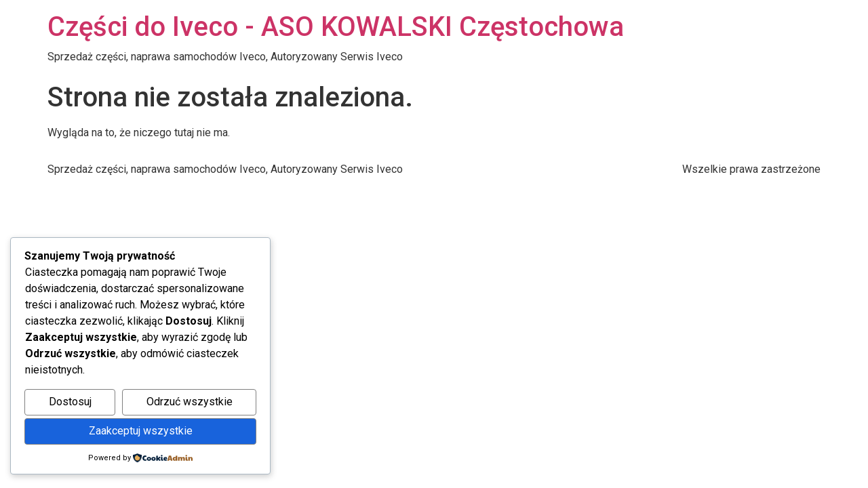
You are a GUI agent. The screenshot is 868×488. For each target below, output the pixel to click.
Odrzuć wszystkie (190, 402)
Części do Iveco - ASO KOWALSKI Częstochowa (336, 27)
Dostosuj (70, 402)
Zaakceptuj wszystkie (141, 431)
